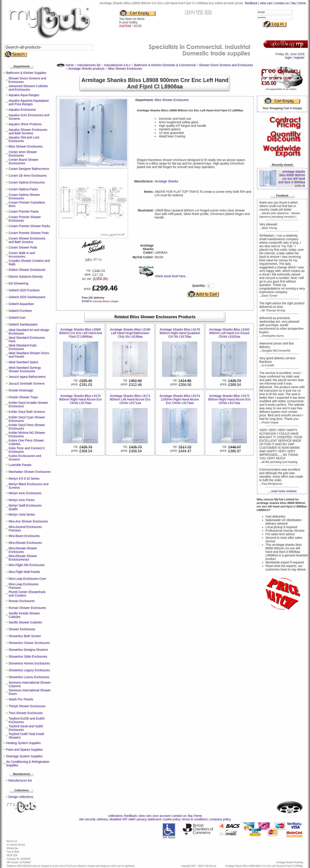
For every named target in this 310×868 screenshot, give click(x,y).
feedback (251, 3)
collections (115, 816)
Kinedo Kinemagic (21, 390)
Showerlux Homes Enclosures (29, 663)
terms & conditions (195, 819)
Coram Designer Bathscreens (29, 169)
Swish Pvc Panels (21, 699)
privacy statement (149, 819)
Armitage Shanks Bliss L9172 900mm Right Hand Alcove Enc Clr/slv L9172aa (229, 399)
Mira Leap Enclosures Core (27, 579)
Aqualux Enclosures (22, 110)
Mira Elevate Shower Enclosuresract (23, 558)
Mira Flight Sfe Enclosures (27, 565)
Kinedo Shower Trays (23, 397)
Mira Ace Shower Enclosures (28, 521)
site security (87, 819)
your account (161, 816)
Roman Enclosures (22, 601)
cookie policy (172, 819)
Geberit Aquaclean (21, 304)
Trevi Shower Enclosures (26, 713)
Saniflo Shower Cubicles (25, 622)
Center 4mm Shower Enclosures (23, 154)
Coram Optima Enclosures (27, 182)
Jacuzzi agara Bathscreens (27, 377)
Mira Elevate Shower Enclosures (23, 550)
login (288, 58)
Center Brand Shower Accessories (23, 161)
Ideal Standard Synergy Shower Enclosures (25, 369)
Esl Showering (19, 283)
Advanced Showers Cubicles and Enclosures (28, 88)
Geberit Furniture (20, 311)
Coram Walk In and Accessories (22, 255)
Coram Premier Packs (24, 211)
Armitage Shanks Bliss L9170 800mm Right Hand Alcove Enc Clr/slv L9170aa (80, 399)
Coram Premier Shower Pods (29, 233)
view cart (266, 3)
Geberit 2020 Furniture (24, 290)
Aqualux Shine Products (25, 124)
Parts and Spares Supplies (24, 750)
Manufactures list (20, 780)
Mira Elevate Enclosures (25, 543)
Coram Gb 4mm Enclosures (28, 176)
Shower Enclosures (22, 629)
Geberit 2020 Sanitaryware (27, 297)
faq (293, 3)
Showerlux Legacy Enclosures (29, 670)
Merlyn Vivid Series (22, 514)
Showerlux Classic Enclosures (29, 643)
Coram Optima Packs (23, 189)
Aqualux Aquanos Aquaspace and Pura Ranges (29, 102)
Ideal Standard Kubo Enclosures (23, 347)
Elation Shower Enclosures (27, 270)
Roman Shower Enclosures (27, 608)
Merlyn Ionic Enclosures (25, 493)
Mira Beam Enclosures (24, 536)
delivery (103, 819)
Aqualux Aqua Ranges (24, 95)
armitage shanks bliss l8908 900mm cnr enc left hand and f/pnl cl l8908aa (292, 177)
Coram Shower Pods (23, 247)
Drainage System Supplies (24, 756)
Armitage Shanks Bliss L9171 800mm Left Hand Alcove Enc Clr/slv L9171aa (130, 399)
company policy (220, 819)
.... (282, 491)
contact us (282, 3)
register (299, 58)
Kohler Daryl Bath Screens (27, 412)
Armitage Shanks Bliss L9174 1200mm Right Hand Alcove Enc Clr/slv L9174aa (180, 399)
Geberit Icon (17, 318)
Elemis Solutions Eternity (26, 277)
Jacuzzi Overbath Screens (27, 383)
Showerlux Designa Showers (28, 650)
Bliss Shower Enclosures (26, 146)
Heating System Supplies (23, 743)
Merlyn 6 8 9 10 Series (24, 479)
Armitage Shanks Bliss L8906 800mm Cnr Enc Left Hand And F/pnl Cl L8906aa (80, 333)
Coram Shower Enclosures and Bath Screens (27, 240)
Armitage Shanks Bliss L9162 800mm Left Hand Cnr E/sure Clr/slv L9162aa (229, 333)
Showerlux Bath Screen (25, 636)
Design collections (21, 797)
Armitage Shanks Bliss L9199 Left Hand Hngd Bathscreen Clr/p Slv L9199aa (130, 333)
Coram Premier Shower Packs (29, 226)
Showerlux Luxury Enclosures (29, 677)
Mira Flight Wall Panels (24, 572)
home (302, 3)
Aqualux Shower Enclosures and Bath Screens (28, 131)
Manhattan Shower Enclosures (30, 472)
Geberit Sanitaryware (23, 324)
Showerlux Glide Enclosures (28, 657)
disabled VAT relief (122, 819)
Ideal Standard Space (23, 362)
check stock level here (170, 276)
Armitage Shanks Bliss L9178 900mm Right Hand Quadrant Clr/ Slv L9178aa (180, 333)
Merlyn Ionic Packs (21, 500)
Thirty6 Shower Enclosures (27, 706)
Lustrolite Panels (20, 465)
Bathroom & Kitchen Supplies (26, 73)
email (85, 301)
